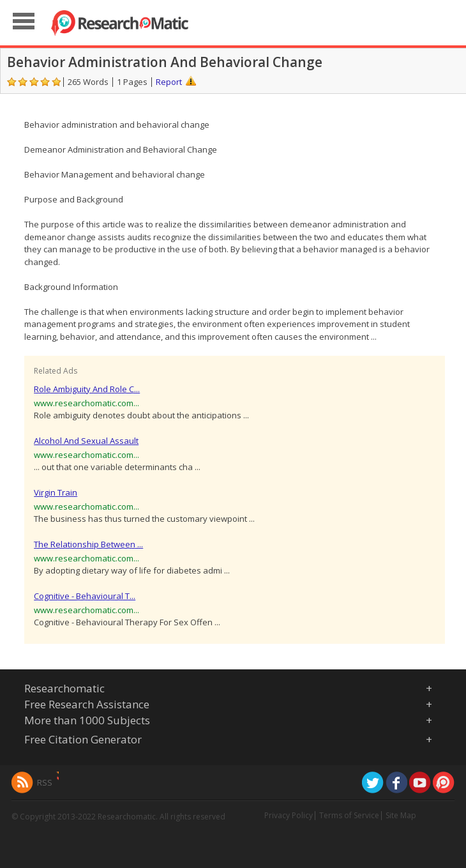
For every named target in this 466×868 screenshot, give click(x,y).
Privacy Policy (289, 815)
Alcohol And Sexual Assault (86, 441)
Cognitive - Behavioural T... (85, 596)
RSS (45, 782)
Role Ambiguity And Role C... (87, 389)
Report (169, 82)
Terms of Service (349, 815)
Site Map (401, 815)
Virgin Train (56, 492)
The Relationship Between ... (88, 544)
